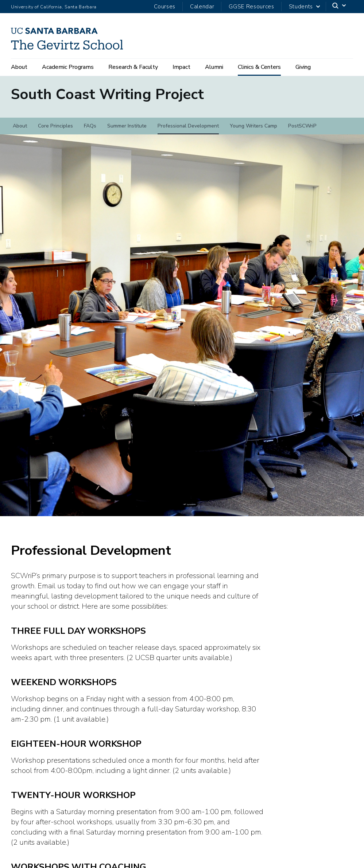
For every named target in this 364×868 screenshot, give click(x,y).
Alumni (214, 67)
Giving (303, 67)
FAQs (90, 131)
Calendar (202, 7)
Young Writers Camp (253, 131)
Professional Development (188, 131)
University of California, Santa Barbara (54, 7)
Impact (181, 67)
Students (301, 7)
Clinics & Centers (259, 67)
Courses (165, 7)
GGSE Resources (251, 7)
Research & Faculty (133, 67)
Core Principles (55, 131)
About (19, 67)
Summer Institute (127, 131)
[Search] (340, 7)
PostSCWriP (302, 131)
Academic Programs (68, 67)
